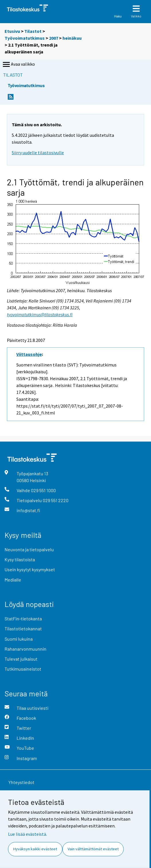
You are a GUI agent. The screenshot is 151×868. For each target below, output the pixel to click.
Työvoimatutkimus (25, 38)
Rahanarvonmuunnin (26, 649)
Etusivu (12, 31)
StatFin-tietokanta (23, 619)
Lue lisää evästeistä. (28, 834)
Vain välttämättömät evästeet (93, 849)
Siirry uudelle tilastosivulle (38, 153)
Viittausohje (29, 354)
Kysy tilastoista (20, 559)
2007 (54, 38)
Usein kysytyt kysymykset (30, 569)
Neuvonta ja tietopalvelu (29, 549)
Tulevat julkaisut (21, 659)
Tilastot (33, 31)
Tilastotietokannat (23, 629)
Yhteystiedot (21, 782)
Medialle (13, 580)
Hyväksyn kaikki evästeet (35, 849)
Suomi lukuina (19, 639)
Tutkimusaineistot (23, 669)
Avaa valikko (18, 65)
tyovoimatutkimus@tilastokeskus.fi (40, 314)
